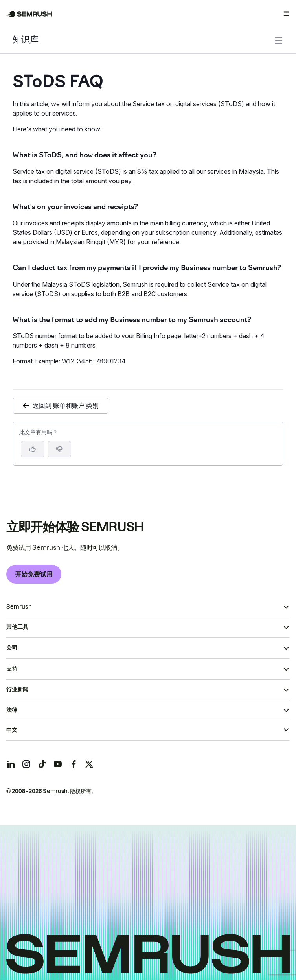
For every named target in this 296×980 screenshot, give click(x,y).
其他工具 (17, 627)
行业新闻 (17, 689)
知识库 (26, 40)
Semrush (19, 607)
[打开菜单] (286, 14)
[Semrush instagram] (26, 764)
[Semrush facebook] (74, 764)
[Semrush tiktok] (42, 764)
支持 (12, 669)
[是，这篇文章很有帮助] (33, 449)
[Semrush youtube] (58, 764)
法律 (12, 710)
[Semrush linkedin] (11, 764)
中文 (12, 730)
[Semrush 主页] (29, 14)
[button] (59, 449)
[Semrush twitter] (89, 764)
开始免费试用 (34, 574)
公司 (12, 648)
